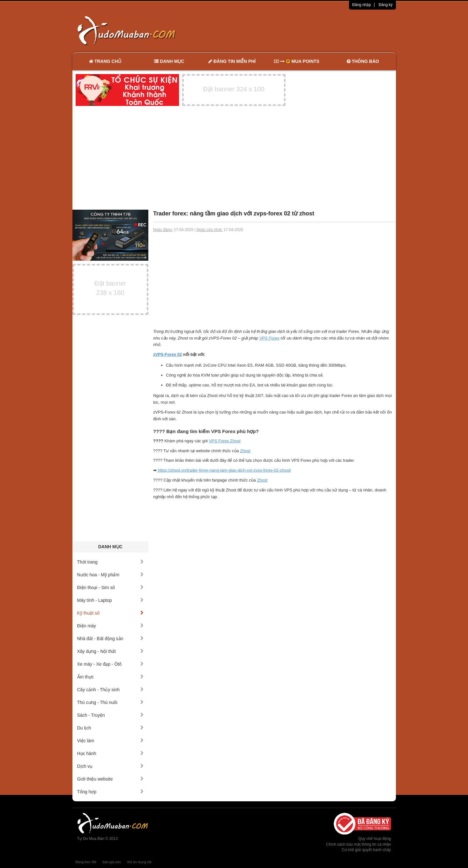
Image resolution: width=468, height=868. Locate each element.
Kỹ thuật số (111, 613)
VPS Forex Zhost (225, 441)
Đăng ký (386, 5)
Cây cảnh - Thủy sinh (111, 690)
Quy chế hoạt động (375, 839)
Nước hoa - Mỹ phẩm (111, 575)
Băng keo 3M (86, 862)
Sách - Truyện (111, 715)
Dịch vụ (111, 766)
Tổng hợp (111, 792)
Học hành (111, 753)
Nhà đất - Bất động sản (111, 639)
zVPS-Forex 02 (167, 354)
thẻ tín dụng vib (139, 862)
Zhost (245, 451)
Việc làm (111, 741)
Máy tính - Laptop (111, 600)
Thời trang (111, 562)
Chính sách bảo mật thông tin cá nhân (358, 844)
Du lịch (111, 728)
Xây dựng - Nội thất (111, 651)
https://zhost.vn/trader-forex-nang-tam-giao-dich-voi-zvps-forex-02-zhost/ (225, 470)
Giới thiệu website (111, 779)
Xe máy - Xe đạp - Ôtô (111, 664)
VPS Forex (269, 338)
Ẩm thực (111, 677)
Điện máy (111, 626)
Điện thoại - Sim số (111, 587)
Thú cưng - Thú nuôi (111, 702)
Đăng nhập (362, 5)
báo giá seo (112, 862)
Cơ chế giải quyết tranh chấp (366, 850)
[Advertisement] (301, 30)
